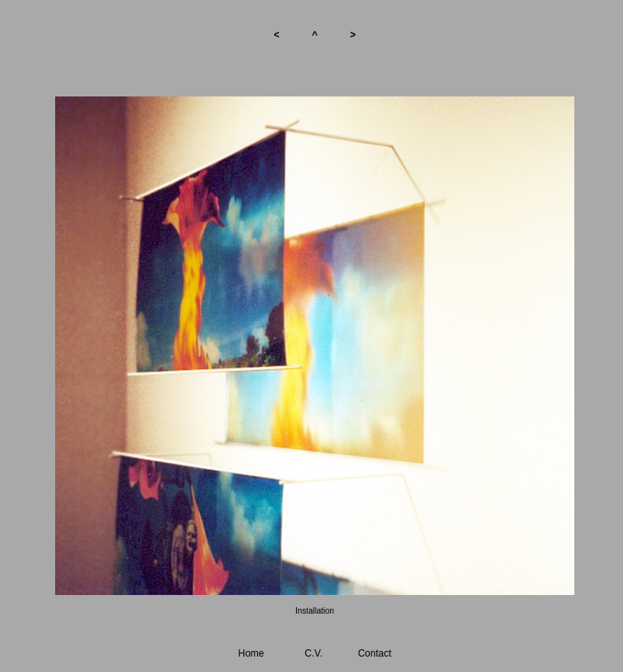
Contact (374, 653)
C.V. (314, 653)
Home (251, 653)
